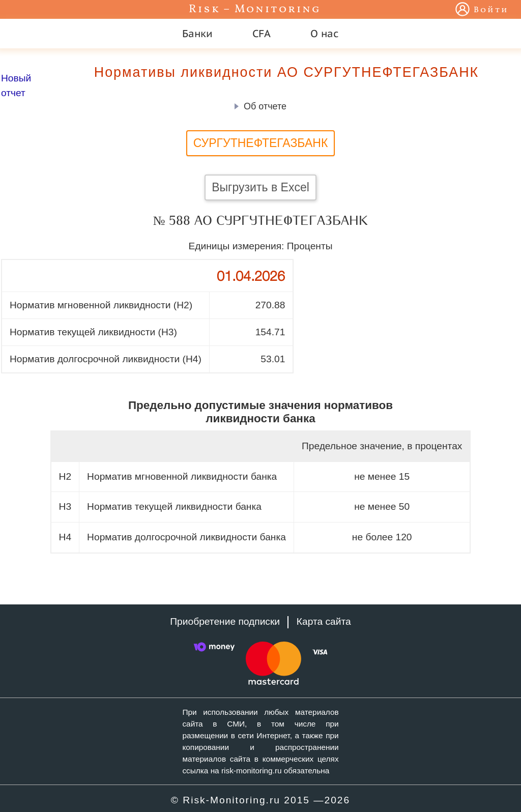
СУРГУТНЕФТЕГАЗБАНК (261, 143)
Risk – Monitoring (255, 9)
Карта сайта (324, 621)
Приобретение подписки (225, 621)
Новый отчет (16, 85)
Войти (491, 10)
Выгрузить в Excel (260, 187)
